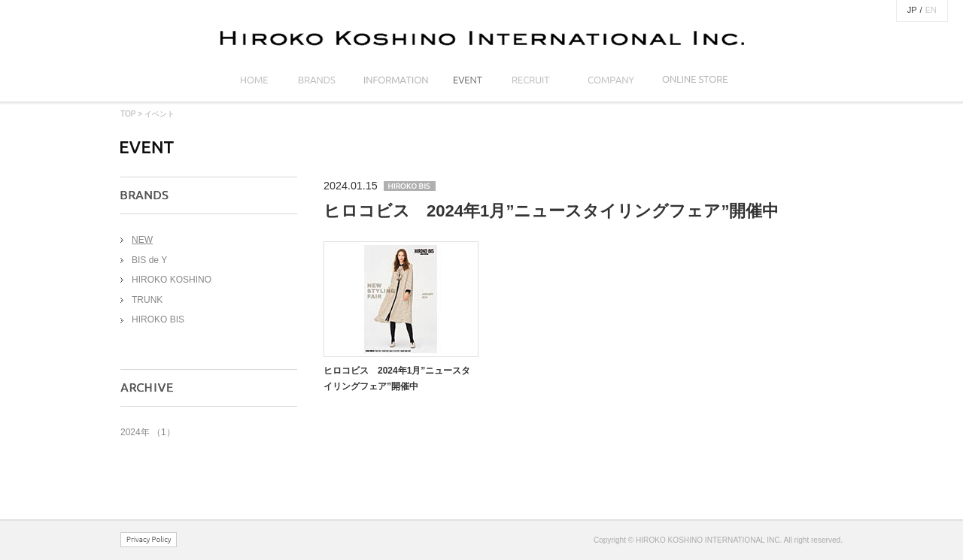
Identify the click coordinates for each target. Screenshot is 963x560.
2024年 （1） (148, 432)
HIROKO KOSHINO (172, 280)
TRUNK (147, 300)
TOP (128, 114)
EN (931, 10)
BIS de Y (149, 260)
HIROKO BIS (158, 319)
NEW (142, 240)
